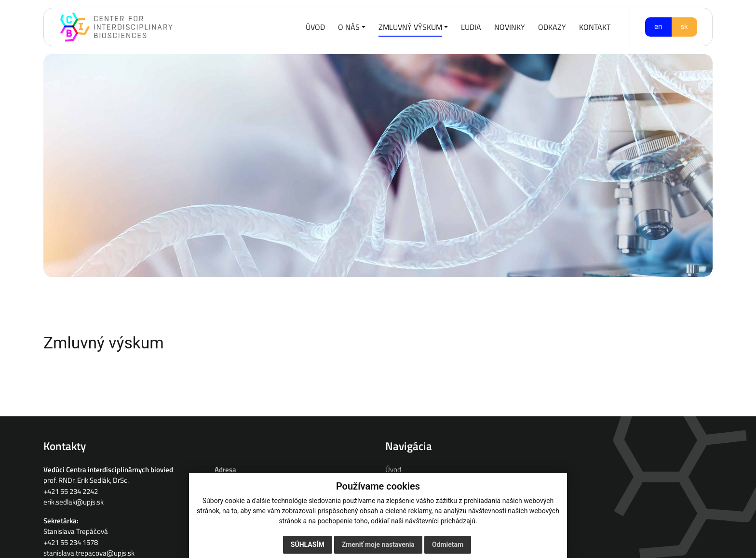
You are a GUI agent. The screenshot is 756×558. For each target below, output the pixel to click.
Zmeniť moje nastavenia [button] (378, 545)
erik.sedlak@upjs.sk (74, 502)
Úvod (393, 470)
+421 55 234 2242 (71, 491)
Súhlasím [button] (308, 545)
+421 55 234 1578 (71, 542)
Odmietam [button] (448, 545)
